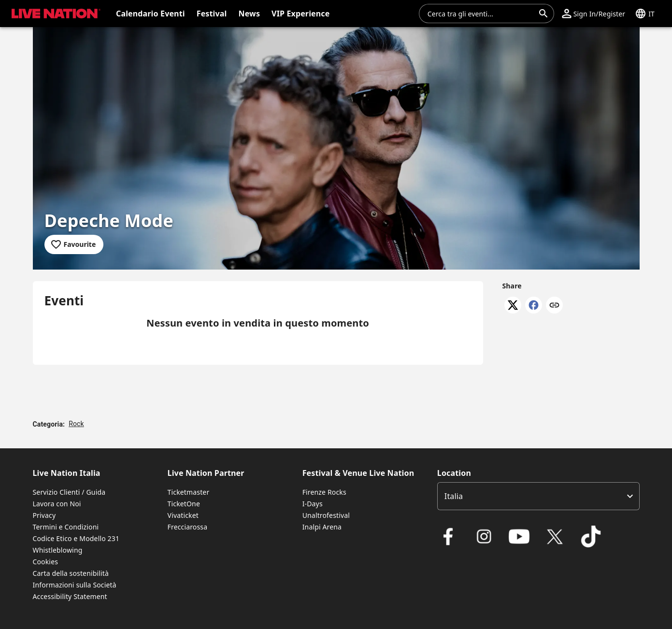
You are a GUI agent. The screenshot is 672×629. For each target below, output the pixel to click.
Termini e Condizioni (66, 527)
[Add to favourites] (74, 244)
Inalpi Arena (322, 527)
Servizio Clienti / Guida (69, 492)
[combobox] (481, 14)
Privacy (44, 515)
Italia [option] (454, 496)
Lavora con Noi (57, 504)
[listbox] (538, 496)
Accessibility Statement (70, 596)
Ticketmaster (189, 492)
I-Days (313, 504)
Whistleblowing (58, 550)
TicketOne (184, 504)
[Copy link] (554, 306)
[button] (593, 14)
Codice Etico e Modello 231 (76, 538)
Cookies (46, 562)
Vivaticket (183, 515)
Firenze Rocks (324, 492)
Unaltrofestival (326, 515)
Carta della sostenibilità (71, 573)
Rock (76, 424)
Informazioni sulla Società (75, 585)
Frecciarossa (188, 527)
